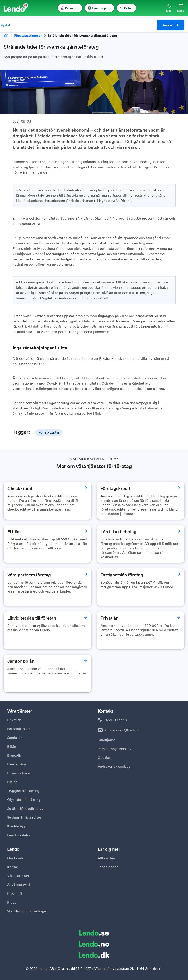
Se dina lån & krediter (24, 817)
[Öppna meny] (181, 8)
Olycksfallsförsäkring (24, 800)
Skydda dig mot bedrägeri (28, 911)
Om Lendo (16, 858)
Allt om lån (106, 858)
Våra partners (18, 876)
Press (12, 902)
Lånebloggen (108, 867)
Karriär (13, 867)
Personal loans (19, 729)
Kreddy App (17, 826)
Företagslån (16, 764)
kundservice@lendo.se (123, 730)
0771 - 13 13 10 (116, 720)
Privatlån (14, 720)
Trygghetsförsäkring (23, 791)
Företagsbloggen (28, 35)
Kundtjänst (106, 740)
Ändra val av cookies (114, 766)
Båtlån (12, 782)
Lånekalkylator (19, 835)
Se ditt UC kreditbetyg (25, 808)
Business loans (19, 773)
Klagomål (15, 893)
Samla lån (15, 738)
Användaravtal (19, 885)
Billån (12, 746)
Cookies (104, 757)
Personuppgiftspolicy (114, 749)
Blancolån (15, 755)
